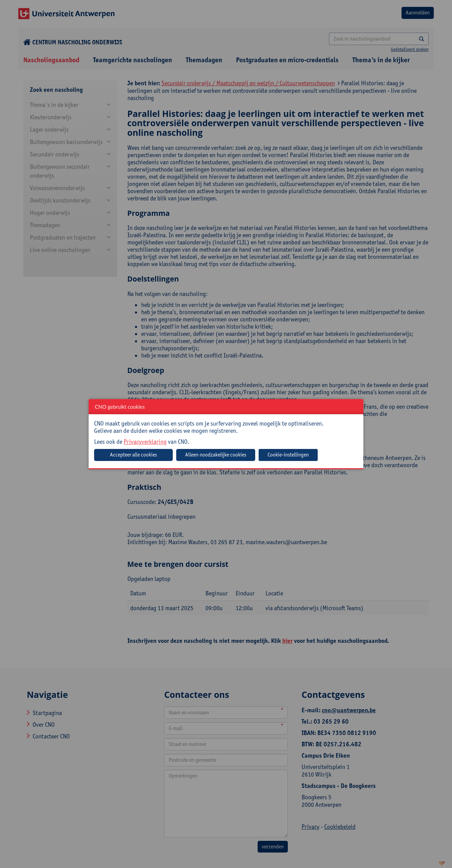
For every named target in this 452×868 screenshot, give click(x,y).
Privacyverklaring (145, 442)
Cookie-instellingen (288, 455)
